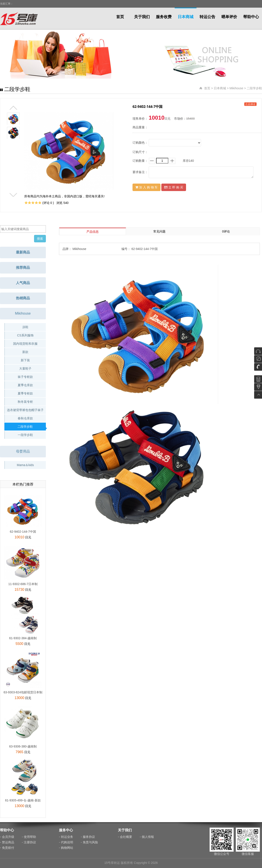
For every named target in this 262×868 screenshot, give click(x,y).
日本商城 (186, 17)
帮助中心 (251, 17)
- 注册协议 (29, 842)
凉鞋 (25, 327)
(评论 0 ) (48, 203)
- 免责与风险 (89, 842)
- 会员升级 (7, 837)
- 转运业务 (66, 837)
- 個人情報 (147, 837)
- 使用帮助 (29, 837)
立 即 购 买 (174, 187)
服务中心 (66, 830)
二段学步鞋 (254, 88)
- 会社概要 (125, 837)
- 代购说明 (66, 842)
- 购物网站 (66, 848)
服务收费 (164, 17)
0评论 (226, 231)
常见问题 (159, 231)
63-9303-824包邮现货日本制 (23, 692)
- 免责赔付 (7, 848)
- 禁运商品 (7, 842)
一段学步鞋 (25, 435)
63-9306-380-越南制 (23, 746)
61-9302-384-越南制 (23, 638)
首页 (120, 17)
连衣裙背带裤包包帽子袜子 (25, 410)
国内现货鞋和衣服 (25, 344)
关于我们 (142, 17)
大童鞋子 (25, 369)
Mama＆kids (25, 465)
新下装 (25, 360)
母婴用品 (23, 451)
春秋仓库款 (25, 418)
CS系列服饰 (25, 335)
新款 (25, 352)
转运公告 (207, 17)
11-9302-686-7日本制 (23, 584)
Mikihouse (236, 88)
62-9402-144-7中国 (23, 532)
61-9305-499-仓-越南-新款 (23, 800)
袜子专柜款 (25, 377)
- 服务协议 (88, 837)
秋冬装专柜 (25, 402)
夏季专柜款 (25, 393)
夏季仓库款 (25, 385)
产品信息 (93, 232)
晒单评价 (229, 17)
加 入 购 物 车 (147, 187)
